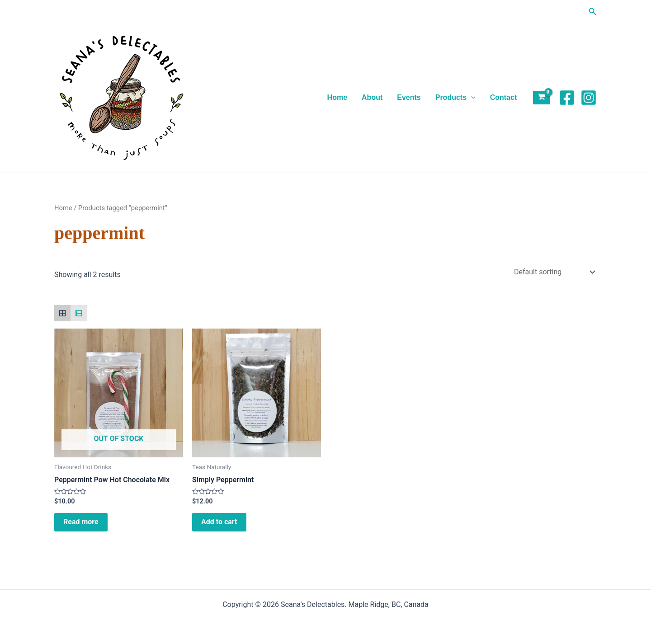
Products (455, 98)
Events (409, 97)
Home (337, 97)
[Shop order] (554, 272)
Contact (504, 97)
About (372, 97)
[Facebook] (567, 98)
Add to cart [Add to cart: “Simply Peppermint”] (219, 522)
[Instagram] (589, 98)
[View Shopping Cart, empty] (541, 98)
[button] (593, 12)
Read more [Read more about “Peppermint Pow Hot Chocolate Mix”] (81, 522)
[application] (471, 98)
